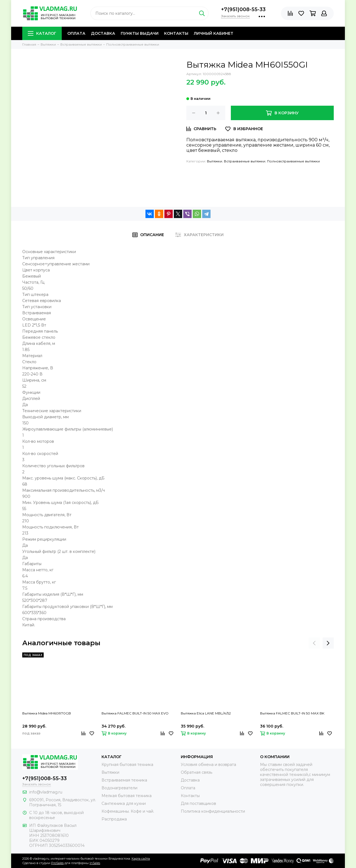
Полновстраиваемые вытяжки (293, 161)
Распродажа (114, 819)
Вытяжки (215, 161)
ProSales (57, 863)
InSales (95, 863)
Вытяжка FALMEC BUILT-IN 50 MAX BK (292, 713)
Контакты (176, 33)
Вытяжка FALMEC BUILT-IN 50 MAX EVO (135, 713)
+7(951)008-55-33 (243, 9)
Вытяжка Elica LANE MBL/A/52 (206, 713)
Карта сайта (141, 859)
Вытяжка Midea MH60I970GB (47, 713)
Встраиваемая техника (124, 780)
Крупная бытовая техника (127, 765)
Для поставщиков (198, 803)
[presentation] (314, 643)
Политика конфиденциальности (213, 811)
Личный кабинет (214, 33)
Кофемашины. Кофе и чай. (128, 811)
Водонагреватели (119, 788)
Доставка (103, 33)
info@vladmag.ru (46, 792)
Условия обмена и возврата (208, 765)
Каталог (42, 33)
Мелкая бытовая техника (127, 796)
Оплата (76, 33)
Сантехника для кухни (124, 803)
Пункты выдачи (140, 33)
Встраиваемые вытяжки (245, 161)
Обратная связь (196, 772)
